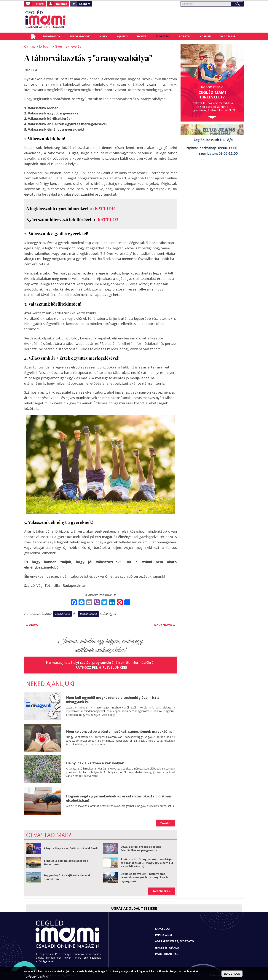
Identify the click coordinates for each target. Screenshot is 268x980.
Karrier (205, 36)
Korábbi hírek (161, 891)
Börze (142, 36)
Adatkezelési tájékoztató (174, 941)
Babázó (184, 36)
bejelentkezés (88, 614)
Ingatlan (228, 36)
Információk (80, 36)
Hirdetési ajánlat (168, 948)
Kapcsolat (163, 929)
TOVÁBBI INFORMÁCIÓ (36, 977)
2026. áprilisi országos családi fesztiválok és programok (141, 848)
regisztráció (62, 614)
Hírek (103, 36)
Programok (52, 36)
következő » (165, 625)
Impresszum (163, 935)
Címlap (33, 36)
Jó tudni (45, 46)
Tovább (165, 823)
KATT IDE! (105, 208)
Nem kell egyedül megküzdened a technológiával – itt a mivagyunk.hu (113, 700)
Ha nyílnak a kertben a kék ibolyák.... (97, 763)
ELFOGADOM (232, 974)
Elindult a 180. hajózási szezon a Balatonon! (66, 863)
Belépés (62, 4)
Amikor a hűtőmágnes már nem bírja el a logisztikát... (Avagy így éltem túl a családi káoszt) (147, 863)
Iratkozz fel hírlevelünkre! (101, 667)
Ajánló (122, 36)
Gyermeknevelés (68, 46)
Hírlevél (39, 4)
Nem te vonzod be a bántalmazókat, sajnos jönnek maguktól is (119, 731)
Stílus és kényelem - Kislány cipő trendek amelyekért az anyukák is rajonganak (144, 877)
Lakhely (85, 4)
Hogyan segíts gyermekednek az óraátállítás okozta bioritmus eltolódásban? (119, 798)
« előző (32, 625)
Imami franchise (167, 954)
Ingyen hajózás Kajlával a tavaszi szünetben (67, 877)
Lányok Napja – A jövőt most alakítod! (71, 848)
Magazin (162, 36)
